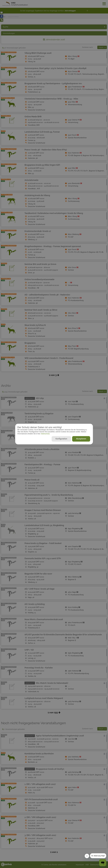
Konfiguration (61, 439)
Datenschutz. (45, 434)
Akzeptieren (81, 439)
